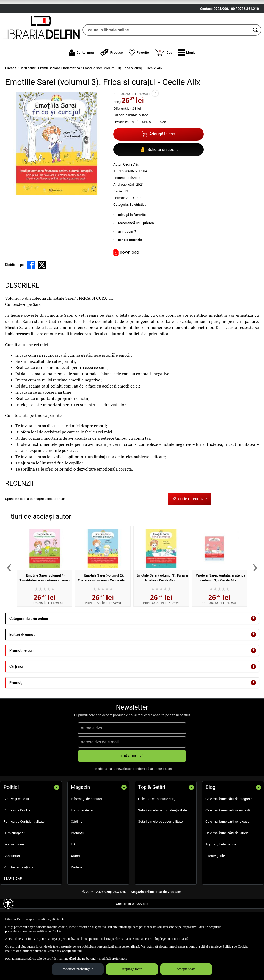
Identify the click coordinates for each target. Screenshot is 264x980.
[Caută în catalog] (256, 60)
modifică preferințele (78, 969)
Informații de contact (86, 829)
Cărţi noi (77, 852)
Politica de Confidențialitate (24, 852)
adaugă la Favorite (132, 245)
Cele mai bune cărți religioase (227, 852)
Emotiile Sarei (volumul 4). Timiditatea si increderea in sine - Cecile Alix (44, 610)
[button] (187, 83)
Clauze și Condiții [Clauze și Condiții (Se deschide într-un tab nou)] (59, 951)
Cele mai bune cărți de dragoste (229, 829)
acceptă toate (186, 969)
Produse (111, 83)
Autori (75, 886)
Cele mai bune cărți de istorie (227, 863)
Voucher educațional (19, 897)
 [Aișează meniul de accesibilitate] (8, 904)
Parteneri (78, 897)
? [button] (155, 123)
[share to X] (42, 295)
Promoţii (77, 863)
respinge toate (132, 969)
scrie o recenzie (130, 270)
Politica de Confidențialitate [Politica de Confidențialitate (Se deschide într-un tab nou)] (24, 951)
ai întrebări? (127, 261)
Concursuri (12, 886)
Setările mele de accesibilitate (160, 852)
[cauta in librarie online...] (166, 60)
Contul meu (81, 83)
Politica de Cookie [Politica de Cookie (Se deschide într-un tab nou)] (49, 931)
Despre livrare (14, 874)
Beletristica (138, 234)
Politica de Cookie (17, 840)
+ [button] (253, 648)
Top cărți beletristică (221, 874)
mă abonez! (132, 786)
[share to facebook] (31, 295)
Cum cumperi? (14, 863)
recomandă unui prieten (136, 253)
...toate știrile (215, 886)
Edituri (76, 874)
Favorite (139, 83)
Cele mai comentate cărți (157, 829)
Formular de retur (84, 840)
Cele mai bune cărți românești (228, 840)
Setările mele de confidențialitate (163, 840)
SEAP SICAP (13, 908)
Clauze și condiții (16, 829)
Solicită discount (159, 179)
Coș (163, 82)
